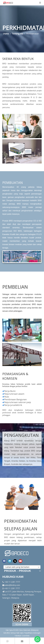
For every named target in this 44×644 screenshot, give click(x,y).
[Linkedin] (10, 560)
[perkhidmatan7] (22, 354)
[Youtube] (20, 560)
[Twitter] (15, 560)
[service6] (22, 329)
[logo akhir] (17, 552)
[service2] (22, 151)
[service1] (22, 126)
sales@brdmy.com (12, 584)
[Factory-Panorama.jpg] (22, 614)
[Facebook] (4, 560)
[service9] (22, 496)
